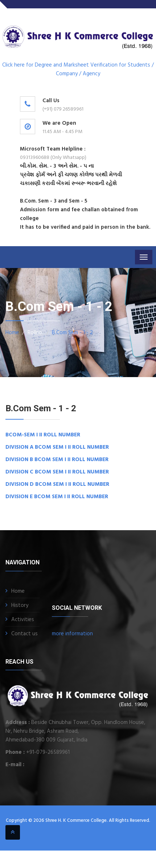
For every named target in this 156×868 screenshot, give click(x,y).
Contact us (24, 634)
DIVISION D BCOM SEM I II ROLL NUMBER (57, 484)
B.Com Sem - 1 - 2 (72, 333)
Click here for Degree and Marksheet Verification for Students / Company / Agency (78, 69)
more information (72, 634)
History (20, 605)
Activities (23, 620)
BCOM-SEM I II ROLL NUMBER (43, 435)
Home (12, 333)
